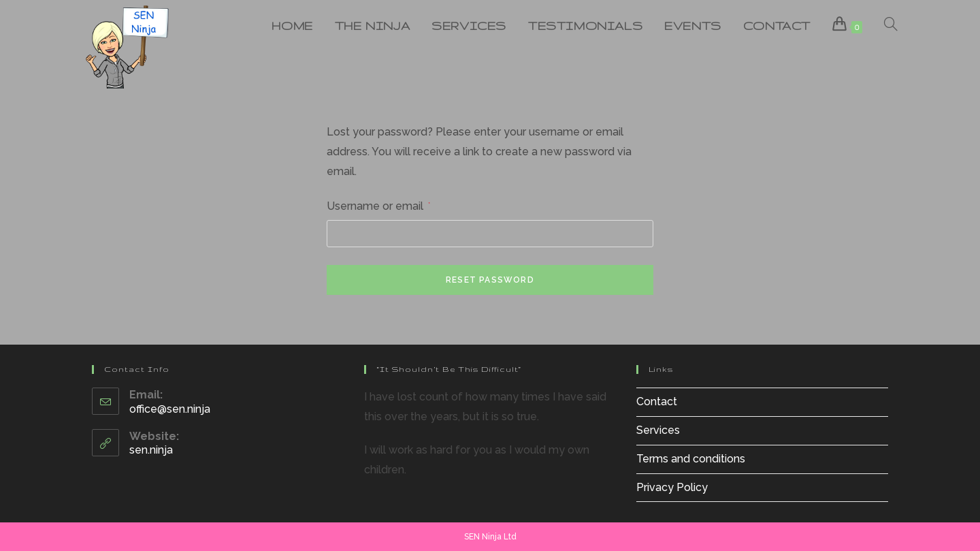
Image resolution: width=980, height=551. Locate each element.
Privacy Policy (672, 487)
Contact (657, 402)
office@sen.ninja (170, 409)
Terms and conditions (691, 459)
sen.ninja (151, 450)
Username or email (378, 205)
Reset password (490, 280)
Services (658, 430)
